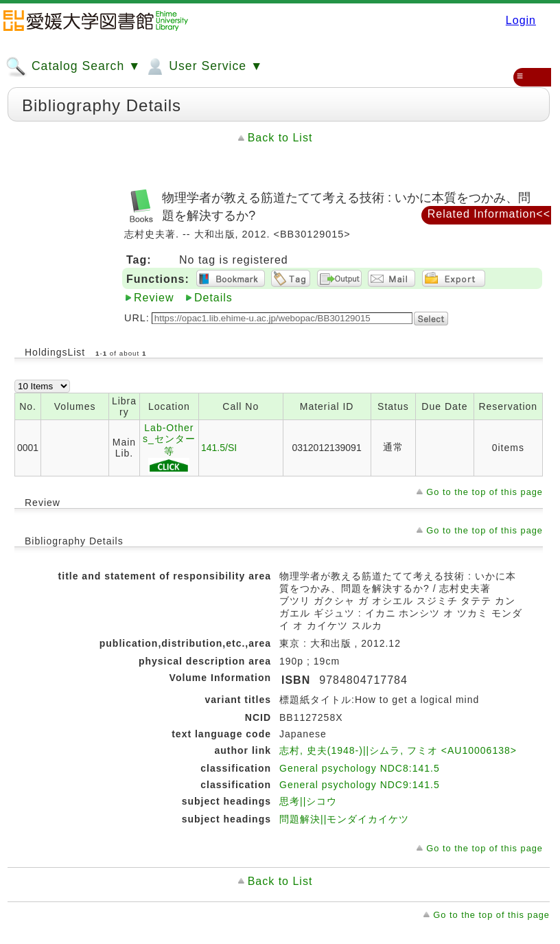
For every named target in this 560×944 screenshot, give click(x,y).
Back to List (280, 138)
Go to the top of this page (485, 492)
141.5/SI (219, 448)
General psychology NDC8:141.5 (360, 768)
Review (154, 298)
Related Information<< (489, 214)
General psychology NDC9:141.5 (360, 785)
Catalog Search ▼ (73, 67)
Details (213, 298)
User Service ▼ (203, 67)
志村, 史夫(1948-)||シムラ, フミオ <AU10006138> (398, 750)
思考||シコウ (308, 801)
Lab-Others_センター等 (169, 448)
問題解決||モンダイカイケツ (344, 819)
